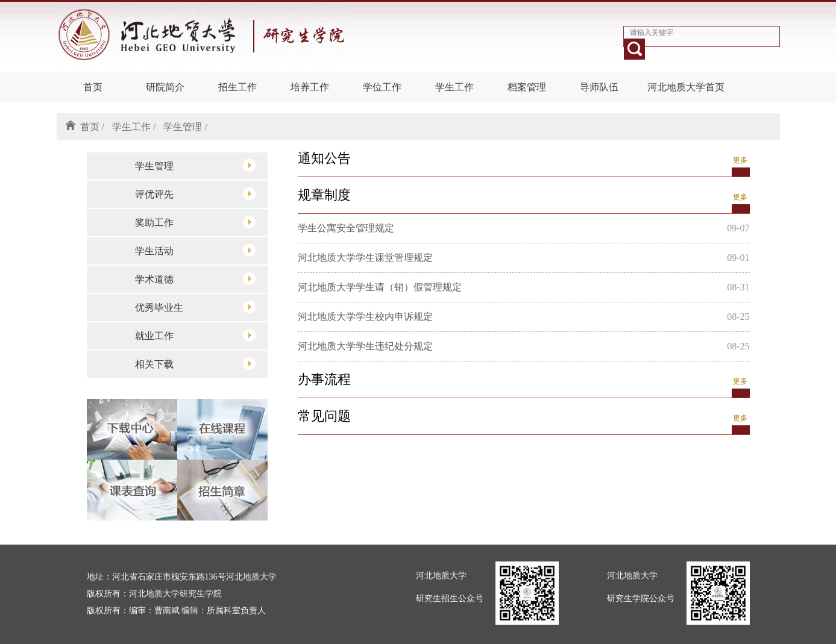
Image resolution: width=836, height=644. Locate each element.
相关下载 (195, 364)
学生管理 (195, 165)
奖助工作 (195, 222)
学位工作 (382, 87)
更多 (740, 160)
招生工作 (237, 87)
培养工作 (310, 87)
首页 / (92, 127)
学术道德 (195, 279)
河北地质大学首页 (686, 87)
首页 (93, 87)
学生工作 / (134, 127)
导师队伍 (599, 87)
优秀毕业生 (195, 307)
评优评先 (195, 194)
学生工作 (454, 87)
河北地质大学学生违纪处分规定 (365, 346)
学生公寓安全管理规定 (346, 228)
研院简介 (165, 87)
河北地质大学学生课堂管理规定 (365, 258)
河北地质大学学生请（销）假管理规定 (380, 287)
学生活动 (195, 250)
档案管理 (527, 87)
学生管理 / (185, 127)
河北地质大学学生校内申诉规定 (365, 317)
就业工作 (195, 335)
